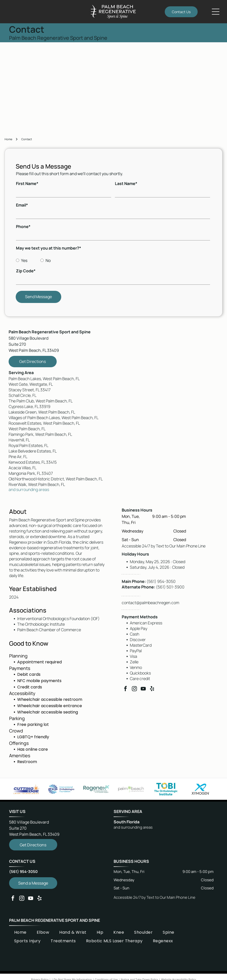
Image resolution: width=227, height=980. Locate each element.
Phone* (23, 227)
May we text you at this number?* (48, 248)
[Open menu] (216, 12)
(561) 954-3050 (161, 581)
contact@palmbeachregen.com (150, 603)
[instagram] (134, 689)
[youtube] (143, 689)
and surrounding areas (29, 489)
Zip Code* (26, 271)
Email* (22, 205)
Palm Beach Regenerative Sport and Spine (55, 920)
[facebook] (126, 689)
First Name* (27, 183)
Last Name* (126, 183)
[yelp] (152, 689)
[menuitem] (20, 932)
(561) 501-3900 (170, 587)
